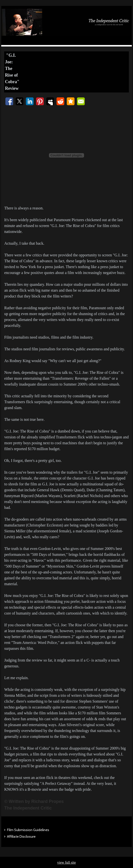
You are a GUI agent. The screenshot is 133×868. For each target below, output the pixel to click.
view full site (67, 862)
